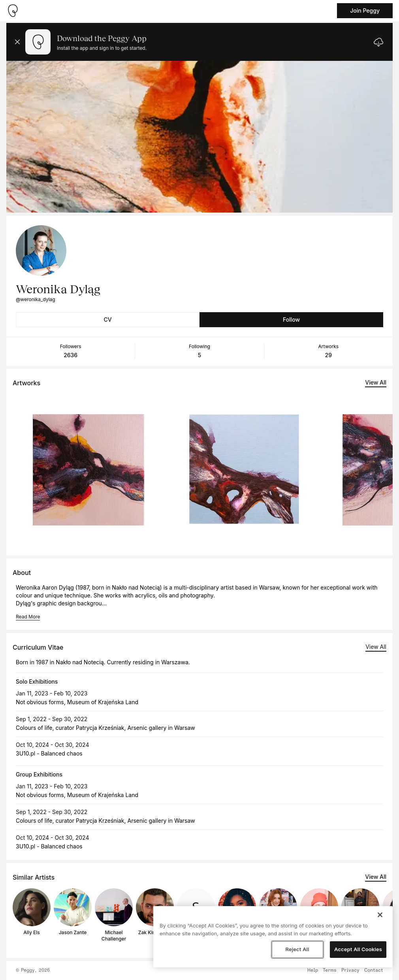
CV (107, 319)
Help (313, 971)
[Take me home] (13, 11)
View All (376, 382)
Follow (291, 319)
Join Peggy (365, 10)
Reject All (297, 949)
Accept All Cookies (358, 949)
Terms (330, 971)
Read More (28, 617)
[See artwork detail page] (88, 470)
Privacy (350, 971)
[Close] (380, 915)
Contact (374, 971)
